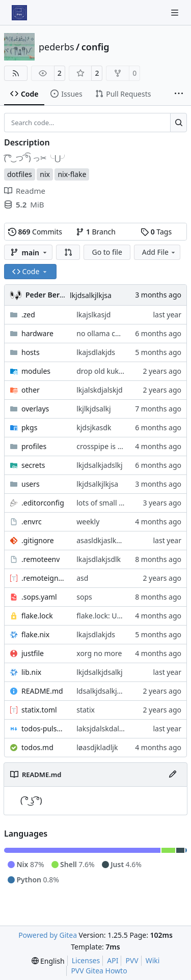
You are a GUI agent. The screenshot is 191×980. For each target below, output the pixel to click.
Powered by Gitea (48, 935)
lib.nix (31, 672)
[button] (68, 252)
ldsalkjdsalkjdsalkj (106, 691)
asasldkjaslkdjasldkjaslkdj (119, 540)
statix (86, 710)
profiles (34, 446)
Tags (156, 232)
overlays (35, 409)
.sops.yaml (39, 597)
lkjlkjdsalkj (93, 409)
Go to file (107, 252)
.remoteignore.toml (44, 578)
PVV (132, 960)
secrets (33, 465)
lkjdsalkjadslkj (99, 465)
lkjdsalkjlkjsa (91, 295)
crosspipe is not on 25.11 (118, 446)
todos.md (37, 747)
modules (36, 371)
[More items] (179, 94)
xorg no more (99, 653)
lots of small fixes (105, 503)
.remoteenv (40, 559)
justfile (33, 653)
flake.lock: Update (106, 616)
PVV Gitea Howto (99, 971)
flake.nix (35, 634)
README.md (42, 691)
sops (84, 597)
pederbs (57, 47)
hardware (37, 333)
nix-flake (72, 174)
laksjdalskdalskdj (104, 729)
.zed (28, 315)
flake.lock (37, 616)
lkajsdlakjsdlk (99, 559)
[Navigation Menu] (176, 12)
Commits (35, 232)
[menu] (48, 961)
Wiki (153, 960)
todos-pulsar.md (44, 729)
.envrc (32, 522)
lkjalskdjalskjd (99, 390)
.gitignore (38, 540)
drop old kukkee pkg (111, 371)
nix (45, 174)
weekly (88, 522)
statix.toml (39, 710)
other (31, 390)
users (31, 484)
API (113, 960)
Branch (96, 232)
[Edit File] (173, 775)
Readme (25, 191)
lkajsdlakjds (96, 352)
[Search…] (179, 123)
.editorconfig (43, 503)
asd (82, 578)
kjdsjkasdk (94, 427)
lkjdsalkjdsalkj (99, 672)
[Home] (19, 13)
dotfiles (20, 174)
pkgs (29, 427)
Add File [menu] (159, 252)
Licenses (86, 960)
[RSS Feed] (16, 73)
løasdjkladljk (97, 747)
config (95, 47)
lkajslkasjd (93, 315)
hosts (31, 352)
